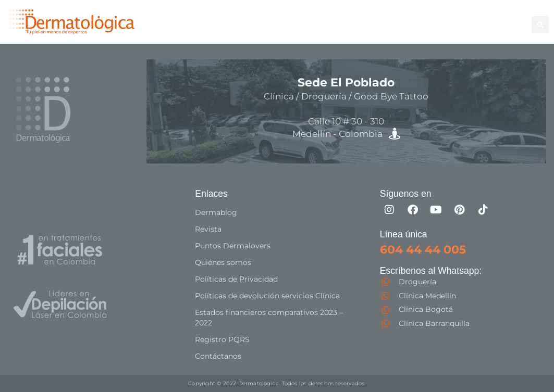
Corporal (378, 18)
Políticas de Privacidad (236, 279)
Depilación (327, 18)
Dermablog (216, 212)
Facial (418, 18)
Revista (208, 229)
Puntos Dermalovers (233, 246)
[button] (540, 25)
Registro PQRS (222, 339)
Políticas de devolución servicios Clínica (267, 296)
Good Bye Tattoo (476, 18)
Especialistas (371, 30)
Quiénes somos (223, 262)
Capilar (319, 30)
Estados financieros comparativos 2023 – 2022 (269, 318)
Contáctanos (218, 356)
